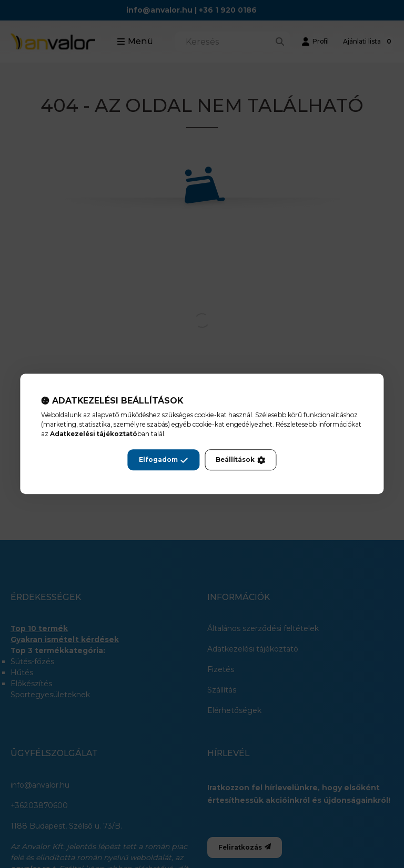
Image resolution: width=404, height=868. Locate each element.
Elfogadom (164, 460)
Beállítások (240, 460)
